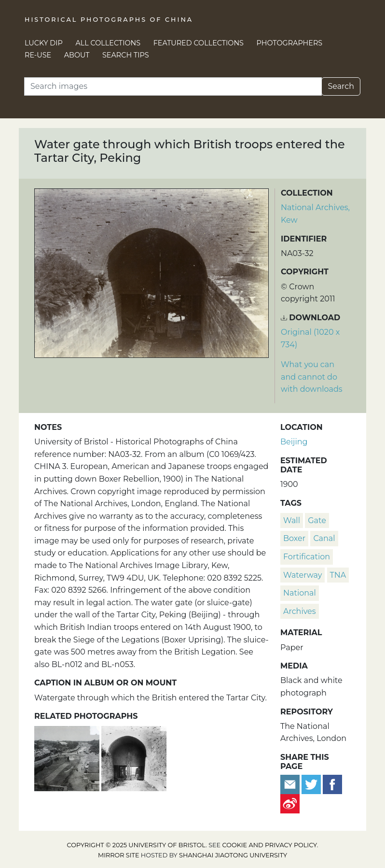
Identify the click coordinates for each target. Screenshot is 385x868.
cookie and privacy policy (270, 845)
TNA (338, 575)
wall (292, 520)
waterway (302, 575)
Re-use (38, 55)
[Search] (173, 86)
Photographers (290, 43)
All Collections (108, 43)
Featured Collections (199, 43)
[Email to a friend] (291, 784)
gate (317, 520)
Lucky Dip (44, 43)
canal (324, 538)
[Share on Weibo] (290, 804)
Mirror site (119, 855)
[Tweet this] (312, 784)
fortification (307, 557)
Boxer (294, 538)
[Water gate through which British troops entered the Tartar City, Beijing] (134, 758)
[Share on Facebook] (332, 784)
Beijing (294, 442)
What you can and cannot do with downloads (312, 377)
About (77, 55)
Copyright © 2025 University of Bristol (137, 845)
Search (341, 86)
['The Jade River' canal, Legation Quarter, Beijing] (68, 758)
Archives (300, 611)
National (300, 593)
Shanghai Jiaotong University (233, 855)
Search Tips (126, 55)
